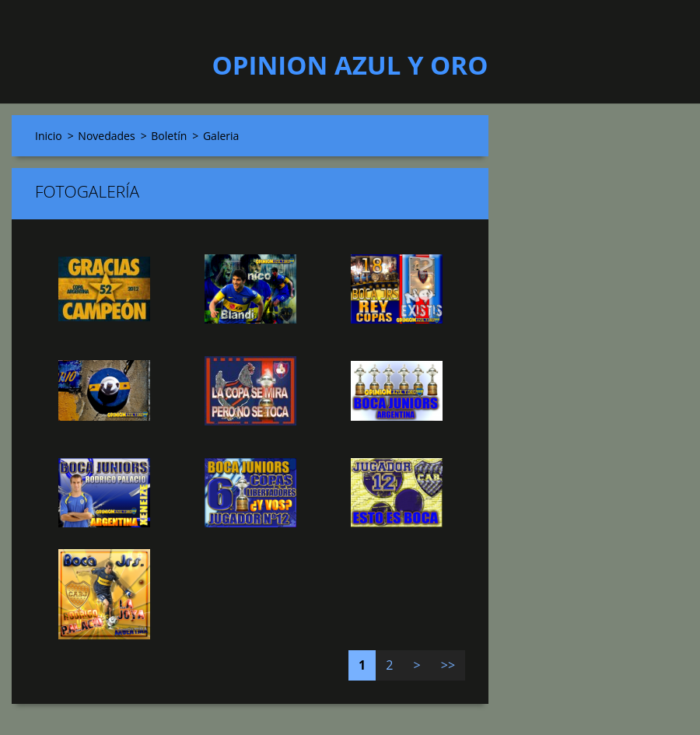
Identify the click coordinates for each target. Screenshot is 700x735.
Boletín (169, 136)
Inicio (49, 136)
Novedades (106, 136)
